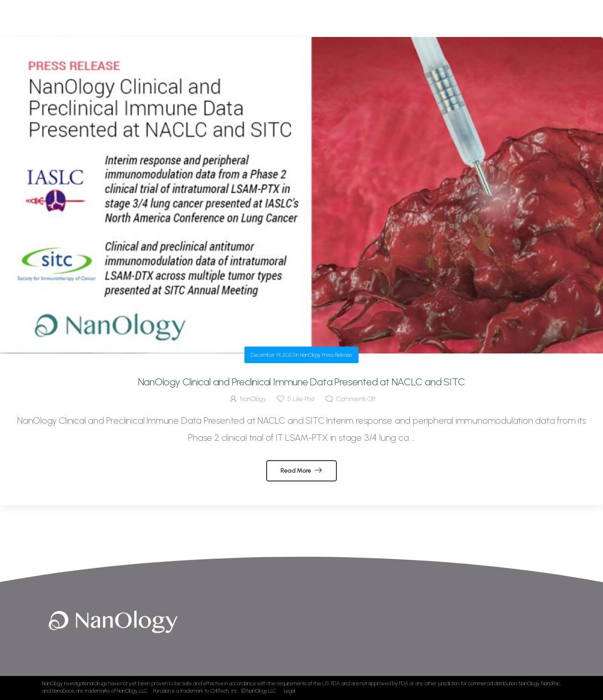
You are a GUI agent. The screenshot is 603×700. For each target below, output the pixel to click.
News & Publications (435, 27)
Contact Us (507, 27)
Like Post (301, 399)
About (262, 27)
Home (229, 27)
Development (359, 27)
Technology (304, 27)
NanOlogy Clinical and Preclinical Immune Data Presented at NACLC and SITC (302, 382)
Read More (297, 471)
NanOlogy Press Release (326, 355)
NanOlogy (253, 399)
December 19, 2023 (273, 355)
